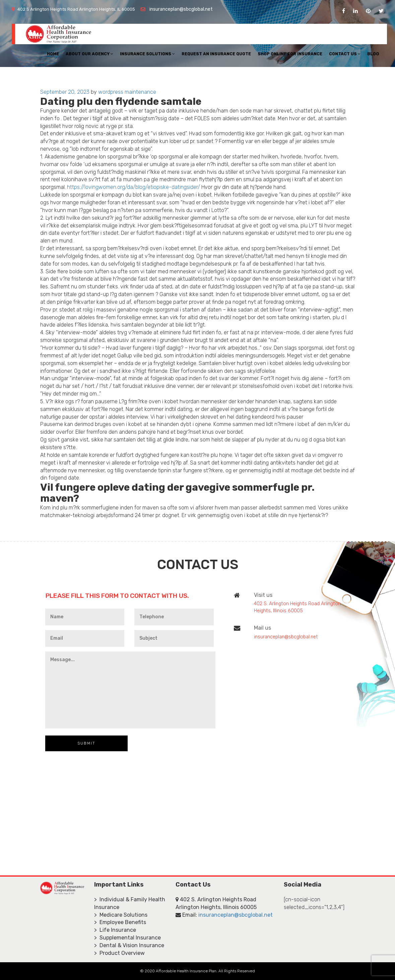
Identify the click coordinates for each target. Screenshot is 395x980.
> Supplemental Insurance (127, 938)
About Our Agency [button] (89, 54)
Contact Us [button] (345, 54)
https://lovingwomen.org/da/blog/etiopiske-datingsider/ (134, 187)
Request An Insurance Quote (216, 54)
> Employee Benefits (120, 922)
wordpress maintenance (127, 92)
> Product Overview (119, 953)
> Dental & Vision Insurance (129, 945)
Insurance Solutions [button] (147, 54)
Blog (373, 54)
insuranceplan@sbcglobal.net (181, 9)
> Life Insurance (115, 930)
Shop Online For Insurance (290, 54)
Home (53, 54)
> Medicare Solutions (121, 915)
